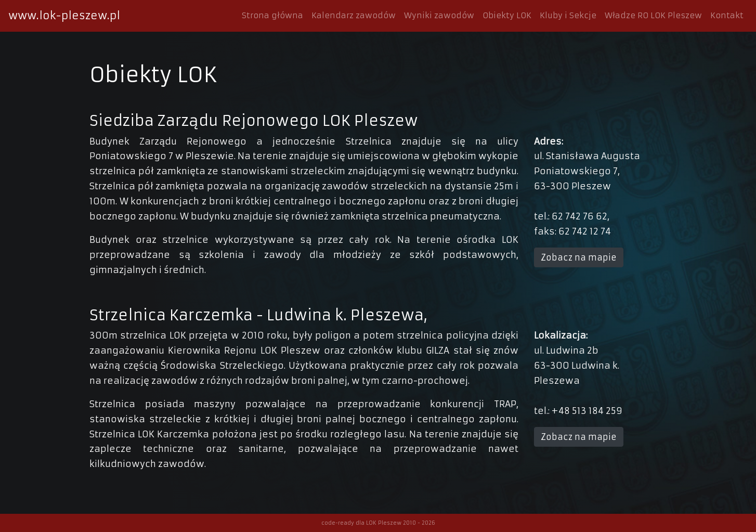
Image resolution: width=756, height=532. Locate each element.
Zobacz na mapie (579, 257)
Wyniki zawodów (439, 15)
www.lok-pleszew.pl (64, 15)
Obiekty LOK (507, 15)
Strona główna (272, 15)
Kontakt (727, 15)
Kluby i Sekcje (568, 15)
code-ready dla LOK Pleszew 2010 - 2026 (378, 523)
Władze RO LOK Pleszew (653, 15)
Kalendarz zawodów (354, 15)
